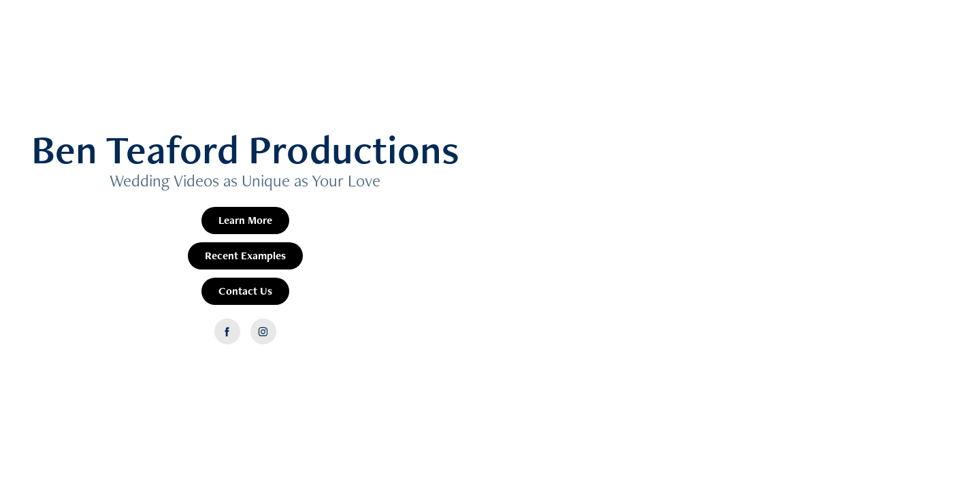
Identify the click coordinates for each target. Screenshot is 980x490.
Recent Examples (245, 256)
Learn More (245, 220)
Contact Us (245, 291)
